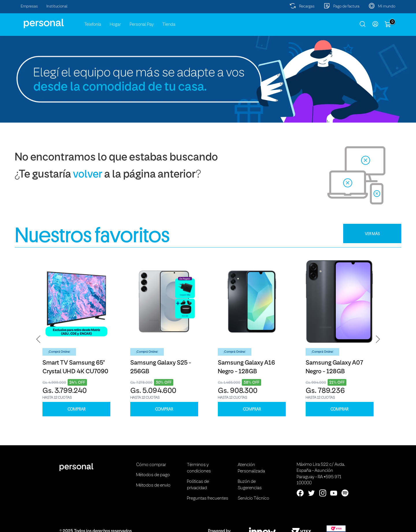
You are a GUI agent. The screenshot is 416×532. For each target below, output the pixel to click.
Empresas (29, 7)
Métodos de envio (153, 485)
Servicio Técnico (253, 498)
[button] (38, 339)
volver (88, 175)
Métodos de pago (153, 475)
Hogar (115, 25)
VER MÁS (372, 234)
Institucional (57, 7)
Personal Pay (142, 25)
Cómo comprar (151, 465)
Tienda (169, 25)
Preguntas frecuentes (208, 498)
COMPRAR (77, 409)
